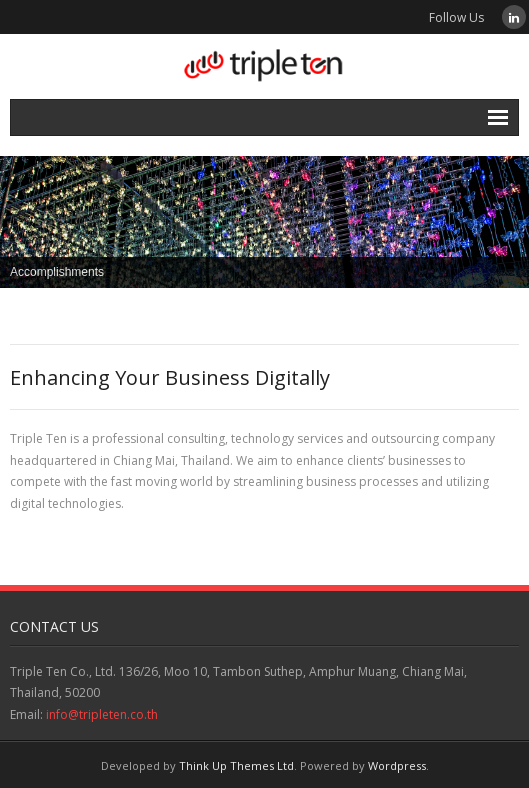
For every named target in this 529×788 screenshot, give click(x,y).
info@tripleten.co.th (102, 714)
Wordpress (397, 765)
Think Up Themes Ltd (236, 765)
